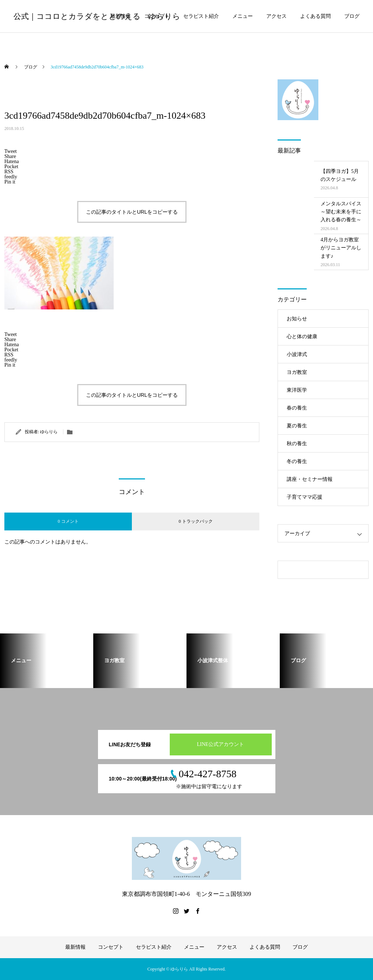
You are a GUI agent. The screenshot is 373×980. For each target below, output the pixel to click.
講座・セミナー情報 (310, 479)
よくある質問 (315, 16)
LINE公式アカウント (221, 744)
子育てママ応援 (305, 497)
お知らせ (297, 319)
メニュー (243, 16)
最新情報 (121, 16)
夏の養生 (297, 426)
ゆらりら (49, 432)
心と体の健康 (302, 337)
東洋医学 (297, 390)
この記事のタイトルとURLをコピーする (132, 212)
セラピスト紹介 (201, 16)
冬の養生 (297, 461)
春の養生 (297, 408)
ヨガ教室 (297, 372)
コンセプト (157, 16)
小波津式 (297, 354)
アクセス (276, 16)
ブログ (352, 16)
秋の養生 (297, 444)
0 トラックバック (196, 521)
